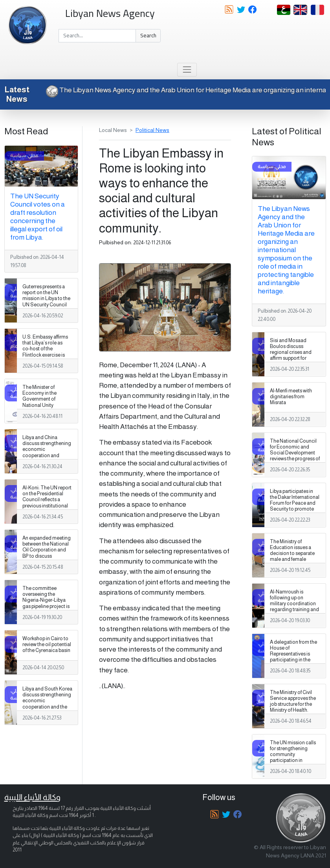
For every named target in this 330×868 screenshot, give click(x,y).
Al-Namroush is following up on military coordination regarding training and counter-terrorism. (294, 604)
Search (148, 35)
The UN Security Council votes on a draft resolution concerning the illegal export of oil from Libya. (38, 217)
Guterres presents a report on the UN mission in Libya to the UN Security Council (46, 296)
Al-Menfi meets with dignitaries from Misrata (291, 397)
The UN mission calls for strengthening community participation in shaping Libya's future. (294, 754)
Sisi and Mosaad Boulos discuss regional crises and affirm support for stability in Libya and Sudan (292, 355)
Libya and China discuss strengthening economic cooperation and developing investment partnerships (47, 455)
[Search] (97, 36)
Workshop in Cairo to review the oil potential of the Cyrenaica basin (47, 645)
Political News (152, 130)
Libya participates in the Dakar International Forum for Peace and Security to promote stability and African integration (295, 506)
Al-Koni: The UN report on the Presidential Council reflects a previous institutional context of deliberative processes (47, 503)
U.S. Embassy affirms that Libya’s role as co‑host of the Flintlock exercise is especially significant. (46, 349)
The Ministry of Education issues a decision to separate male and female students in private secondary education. (294, 557)
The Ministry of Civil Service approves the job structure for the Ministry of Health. (293, 701)
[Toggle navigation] (187, 70)
